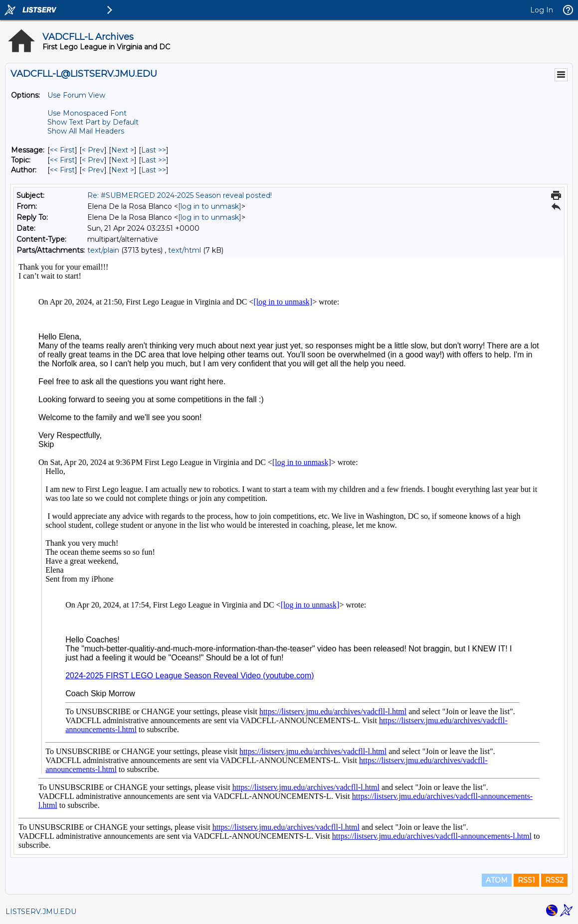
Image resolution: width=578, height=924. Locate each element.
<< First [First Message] (62, 150)
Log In (542, 10)
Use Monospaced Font (87, 113)
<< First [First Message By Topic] (62, 160)
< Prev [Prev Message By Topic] (93, 160)
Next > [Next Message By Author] (123, 170)
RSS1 (526, 880)
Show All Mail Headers (86, 131)
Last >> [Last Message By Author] (154, 170)
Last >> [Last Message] (154, 150)
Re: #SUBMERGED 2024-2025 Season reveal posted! (180, 195)
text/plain (103, 250)
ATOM (497, 880)
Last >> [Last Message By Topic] (154, 160)
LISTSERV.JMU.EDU (41, 912)
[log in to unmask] (210, 206)
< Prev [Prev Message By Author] (93, 170)
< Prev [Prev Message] (93, 150)
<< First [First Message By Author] (62, 170)
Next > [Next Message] (123, 150)
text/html (185, 250)
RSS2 (554, 880)
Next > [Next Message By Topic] (123, 160)
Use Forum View (76, 95)
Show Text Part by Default (93, 122)
